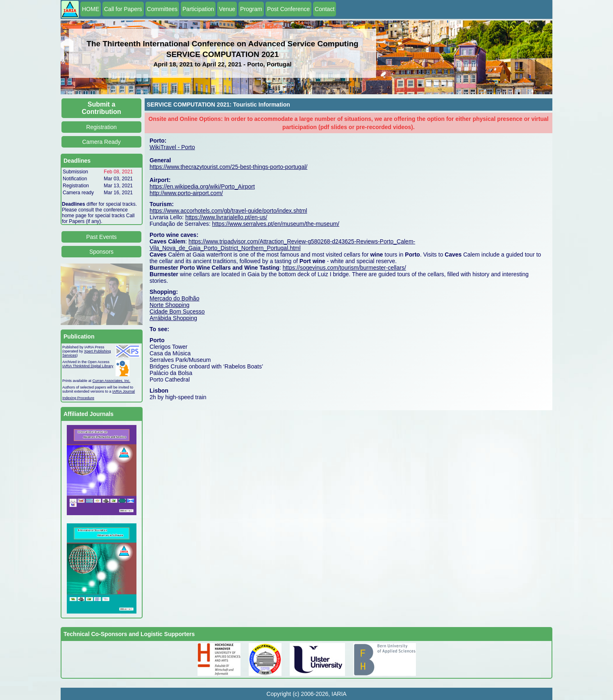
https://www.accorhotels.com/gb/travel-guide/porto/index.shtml (228, 211)
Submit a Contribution (102, 108)
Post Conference (288, 9)
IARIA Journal (124, 391)
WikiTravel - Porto (172, 147)
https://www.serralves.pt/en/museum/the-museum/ (276, 224)
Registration (101, 127)
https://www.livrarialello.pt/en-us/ (226, 217)
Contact (325, 9)
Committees (162, 9)
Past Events (101, 237)
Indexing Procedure (78, 398)
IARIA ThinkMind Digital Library (88, 366)
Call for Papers (123, 9)
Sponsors (101, 252)
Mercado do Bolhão (174, 298)
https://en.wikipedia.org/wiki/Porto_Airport (202, 186)
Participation (198, 9)
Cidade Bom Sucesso (177, 311)
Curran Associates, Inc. (112, 381)
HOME (91, 9)
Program (251, 9)
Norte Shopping (169, 305)
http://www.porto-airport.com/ (186, 193)
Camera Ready (101, 142)
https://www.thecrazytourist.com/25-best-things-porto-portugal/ (228, 167)
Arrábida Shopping (173, 318)
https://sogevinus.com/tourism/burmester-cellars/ (344, 268)
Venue (227, 9)
